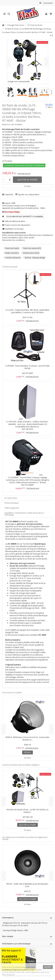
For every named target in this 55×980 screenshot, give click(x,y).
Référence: (7, 124)
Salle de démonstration (15, 221)
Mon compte (8, 936)
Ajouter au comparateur (29, 194)
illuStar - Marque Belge (35, 258)
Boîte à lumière (12, 253)
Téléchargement (12, 508)
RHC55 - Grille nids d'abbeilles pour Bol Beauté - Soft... (28, 885)
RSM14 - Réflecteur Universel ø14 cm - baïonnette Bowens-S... (27, 738)
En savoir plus (11, 498)
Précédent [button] (9, 62)
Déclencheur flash (31, 253)
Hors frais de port (24, 174)
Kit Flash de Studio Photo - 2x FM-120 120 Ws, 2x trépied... (27, 811)
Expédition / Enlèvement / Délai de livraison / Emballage (24, 514)
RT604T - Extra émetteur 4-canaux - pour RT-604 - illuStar (29, 367)
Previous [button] (4, 92)
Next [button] (51, 92)
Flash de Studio (12, 248)
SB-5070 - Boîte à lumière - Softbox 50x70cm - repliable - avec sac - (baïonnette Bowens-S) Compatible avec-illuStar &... (28, 424)
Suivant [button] (46, 62)
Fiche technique (12, 503)
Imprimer (9, 194)
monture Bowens (13, 258)
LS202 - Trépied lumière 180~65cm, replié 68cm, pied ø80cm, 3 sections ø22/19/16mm (29, 311)
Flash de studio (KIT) (32, 248)
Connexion (48, 3)
